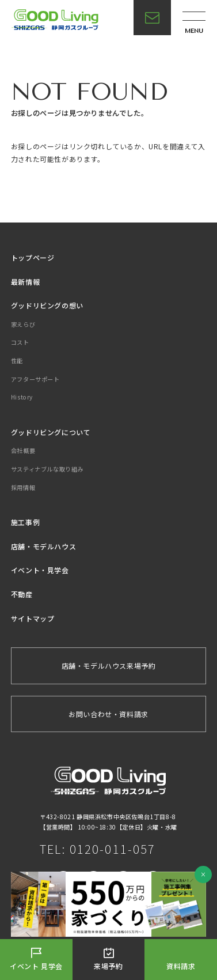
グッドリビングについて (51, 432)
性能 (17, 361)
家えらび (23, 324)
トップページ (33, 257)
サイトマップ (33, 618)
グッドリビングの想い (47, 305)
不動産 (22, 594)
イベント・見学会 (40, 570)
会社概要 (23, 451)
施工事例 (25, 522)
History (22, 397)
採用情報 (23, 487)
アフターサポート (35, 379)
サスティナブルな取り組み (47, 469)
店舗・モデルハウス (43, 546)
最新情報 (25, 282)
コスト (20, 342)
